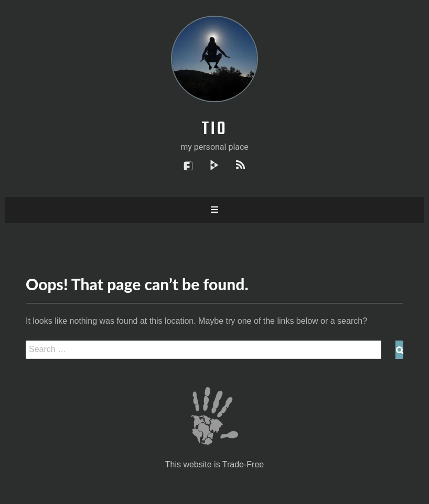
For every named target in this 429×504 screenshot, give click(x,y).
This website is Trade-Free (215, 464)
